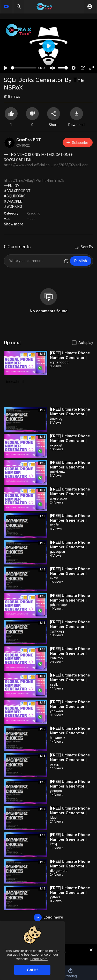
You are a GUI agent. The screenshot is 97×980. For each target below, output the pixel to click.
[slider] (24, 68)
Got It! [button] (32, 970)
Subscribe (77, 143)
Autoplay (86, 343)
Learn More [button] (39, 959)
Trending (70, 973)
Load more (48, 917)
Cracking (34, 213)
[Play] (5, 68)
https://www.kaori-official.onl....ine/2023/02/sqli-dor (46, 165)
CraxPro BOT (29, 140)
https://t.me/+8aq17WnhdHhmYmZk (34, 181)
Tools (31, 219)
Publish (81, 261)
